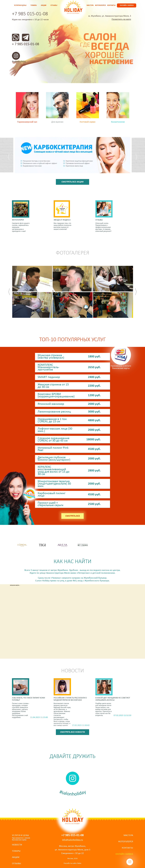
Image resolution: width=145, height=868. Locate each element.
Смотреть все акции (72, 182)
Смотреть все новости (72, 732)
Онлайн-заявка (127, 5)
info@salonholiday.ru (72, 840)
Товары (34, 5)
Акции (44, 5)
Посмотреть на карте (121, 19)
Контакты (111, 5)
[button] (11, 157)
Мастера (90, 5)
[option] (72, 157)
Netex (79, 863)
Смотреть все (73, 516)
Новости (17, 845)
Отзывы (54, 5)
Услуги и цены (20, 5)
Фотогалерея (100, 5)
